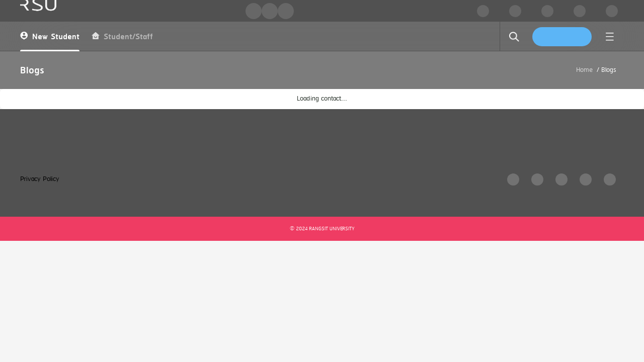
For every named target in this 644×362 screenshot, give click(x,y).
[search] (514, 37)
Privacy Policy (40, 179)
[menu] (610, 37)
